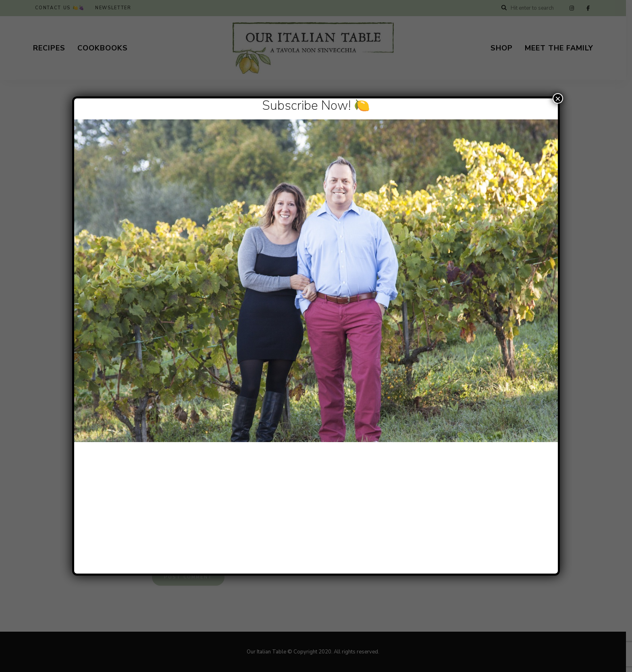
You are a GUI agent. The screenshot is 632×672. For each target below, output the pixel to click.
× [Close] (558, 98)
